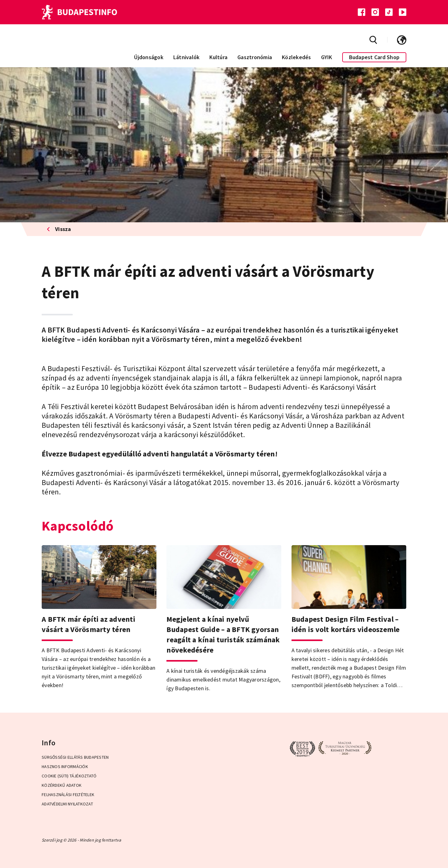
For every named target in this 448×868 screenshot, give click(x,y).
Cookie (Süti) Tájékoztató (69, 776)
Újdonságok (149, 57)
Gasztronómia (255, 57)
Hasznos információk (65, 767)
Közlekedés (296, 57)
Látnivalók (187, 57)
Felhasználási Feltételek (68, 795)
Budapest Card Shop (374, 57)
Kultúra (218, 57)
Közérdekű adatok (62, 785)
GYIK (327, 57)
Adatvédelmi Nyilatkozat (67, 804)
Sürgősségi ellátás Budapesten (75, 757)
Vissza (59, 229)
